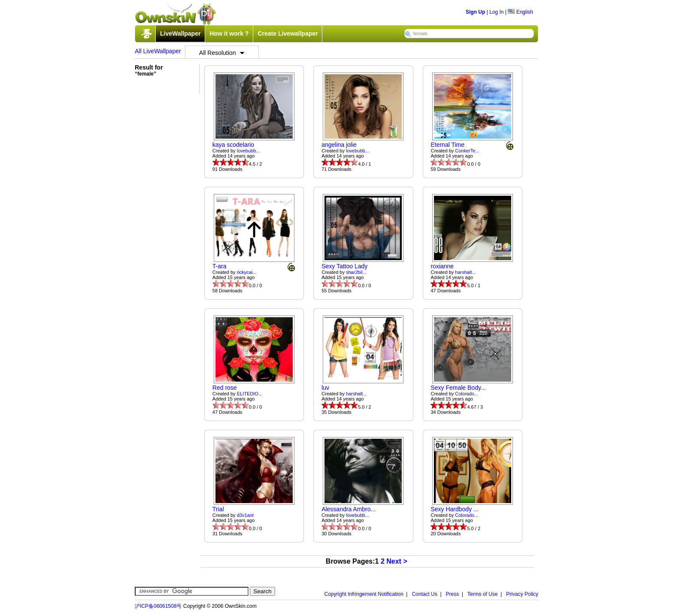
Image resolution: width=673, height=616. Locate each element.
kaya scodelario (233, 145)
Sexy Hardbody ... (454, 509)
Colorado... (467, 394)
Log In (496, 12)
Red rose (225, 388)
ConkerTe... (467, 151)
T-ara (220, 266)
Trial (218, 509)
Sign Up (475, 12)
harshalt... (465, 272)
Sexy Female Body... (458, 388)
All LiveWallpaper (158, 51)
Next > (397, 561)
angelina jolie (339, 145)
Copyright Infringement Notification (364, 594)
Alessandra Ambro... (349, 509)
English (520, 12)
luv (325, 388)
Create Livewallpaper (288, 33)
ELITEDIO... (250, 394)
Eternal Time (447, 145)
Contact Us (424, 594)
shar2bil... (356, 272)
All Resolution (222, 53)
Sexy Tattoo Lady (344, 266)
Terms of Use (483, 594)
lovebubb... (249, 151)
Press (453, 594)
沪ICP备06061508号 (158, 606)
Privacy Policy (522, 594)
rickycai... (247, 272)
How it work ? (229, 33)
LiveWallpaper (180, 33)
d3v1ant (245, 515)
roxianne (442, 266)
